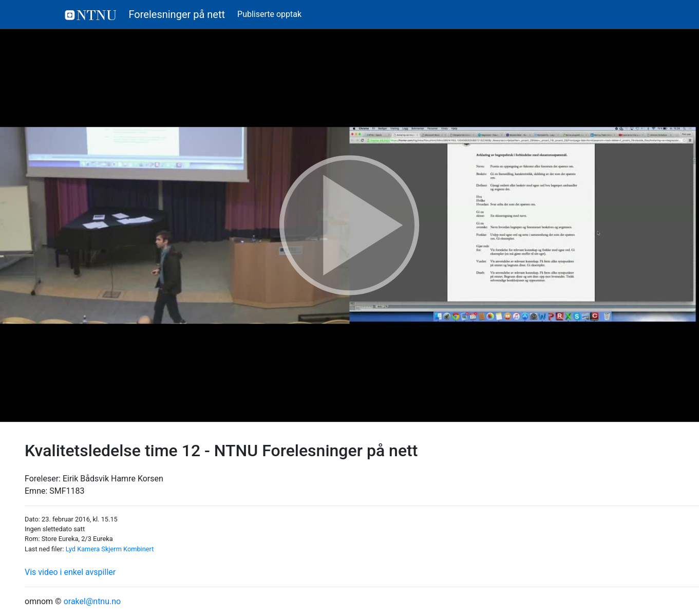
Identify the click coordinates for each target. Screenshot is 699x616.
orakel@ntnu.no (92, 601)
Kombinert (138, 549)
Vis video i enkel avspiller (70, 572)
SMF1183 (67, 491)
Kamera (88, 549)
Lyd (71, 549)
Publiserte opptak (269, 14)
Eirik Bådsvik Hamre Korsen (113, 479)
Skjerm (111, 549)
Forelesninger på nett (145, 14)
